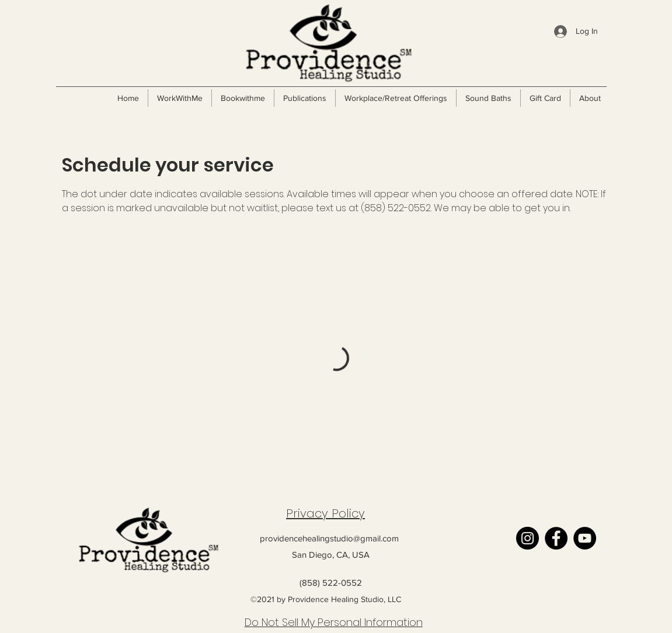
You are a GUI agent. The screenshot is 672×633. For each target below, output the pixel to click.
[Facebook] (556, 538)
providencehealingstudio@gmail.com (329, 538)
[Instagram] (527, 538)
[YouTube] (585, 538)
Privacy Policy (325, 513)
